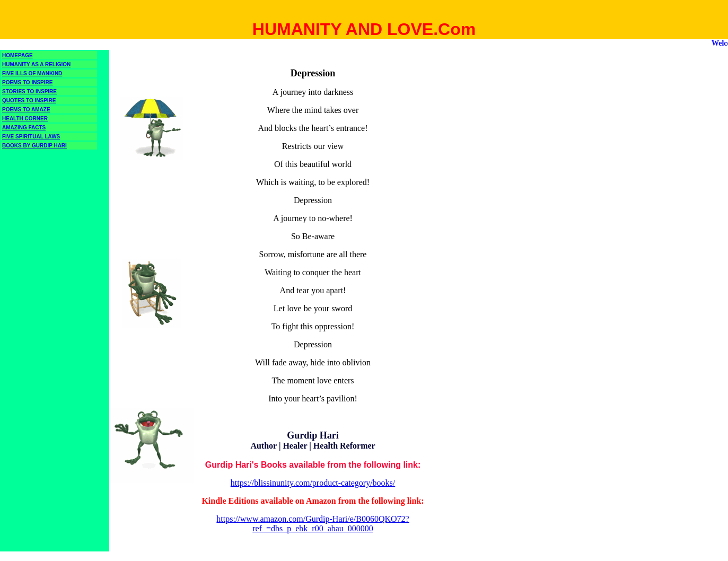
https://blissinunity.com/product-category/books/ (313, 483)
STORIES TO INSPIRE (29, 91)
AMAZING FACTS (24, 128)
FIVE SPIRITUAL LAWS (31, 137)
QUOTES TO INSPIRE (29, 100)
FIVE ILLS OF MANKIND (32, 73)
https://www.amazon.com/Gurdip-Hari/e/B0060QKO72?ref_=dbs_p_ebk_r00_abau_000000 (313, 524)
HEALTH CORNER (25, 119)
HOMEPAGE (17, 55)
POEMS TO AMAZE (26, 109)
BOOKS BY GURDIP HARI (34, 146)
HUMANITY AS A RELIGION (36, 64)
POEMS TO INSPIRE (27, 82)
